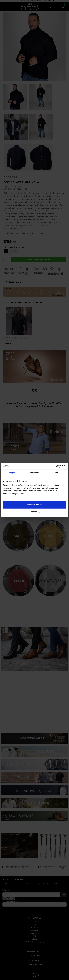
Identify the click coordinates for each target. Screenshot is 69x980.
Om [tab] (57, 473)
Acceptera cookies (35, 504)
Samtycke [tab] (12, 473)
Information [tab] (34, 473)
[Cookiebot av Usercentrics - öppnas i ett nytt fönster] (56, 466)
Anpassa (35, 512)
